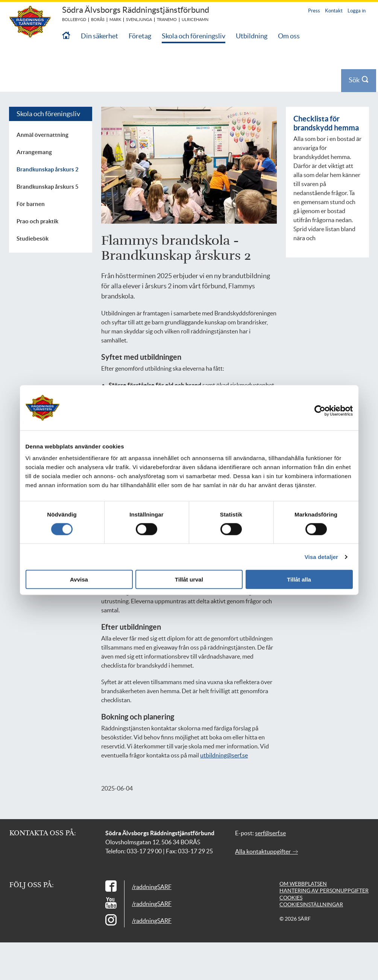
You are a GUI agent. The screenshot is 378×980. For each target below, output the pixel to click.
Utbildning (252, 36)
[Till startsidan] (66, 36)
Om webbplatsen (303, 884)
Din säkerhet (99, 36)
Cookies (291, 898)
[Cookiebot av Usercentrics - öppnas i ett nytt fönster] (325, 410)
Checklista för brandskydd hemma (326, 123)
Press (314, 11)
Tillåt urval (189, 579)
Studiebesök (33, 239)
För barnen (31, 204)
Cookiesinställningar (311, 904)
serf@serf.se (270, 833)
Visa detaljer (321, 557)
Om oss (289, 36)
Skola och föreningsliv (194, 36)
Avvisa (79, 579)
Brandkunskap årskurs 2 (48, 169)
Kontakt (334, 11)
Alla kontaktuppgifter (266, 851)
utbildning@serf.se (224, 755)
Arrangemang (34, 152)
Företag (140, 36)
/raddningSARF (152, 887)
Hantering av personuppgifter (324, 891)
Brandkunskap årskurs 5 (48, 187)
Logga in (357, 11)
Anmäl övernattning (43, 135)
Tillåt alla (299, 579)
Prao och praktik (37, 221)
